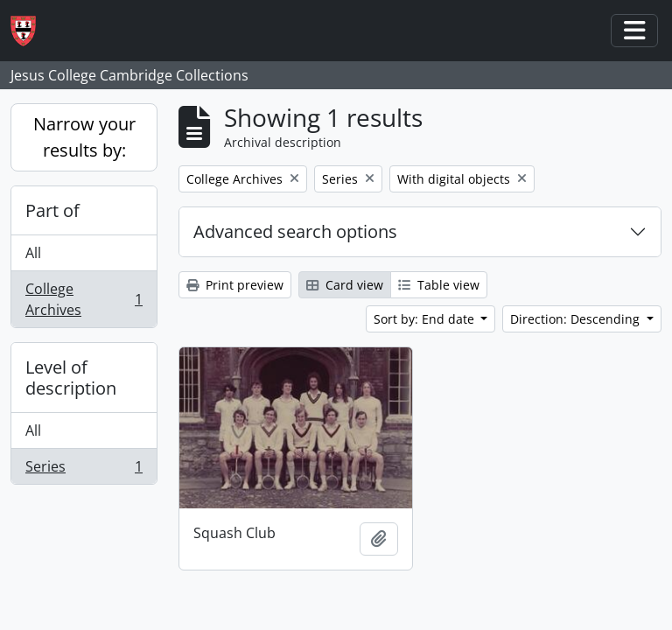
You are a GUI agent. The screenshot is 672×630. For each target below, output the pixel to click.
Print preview (235, 285)
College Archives (84, 299)
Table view (439, 285)
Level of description (71, 378)
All (33, 253)
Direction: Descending (577, 319)
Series (84, 470)
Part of (52, 210)
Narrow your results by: (84, 137)
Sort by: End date (426, 319)
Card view (345, 285)
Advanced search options (295, 231)
